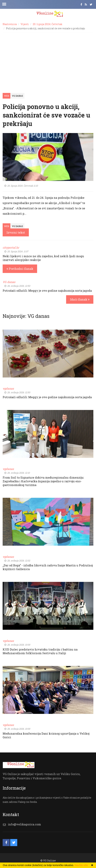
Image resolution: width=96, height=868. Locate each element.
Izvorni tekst (16, 232)
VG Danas (17, 96)
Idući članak (80, 299)
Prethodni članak (20, 269)
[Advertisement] (48, 59)
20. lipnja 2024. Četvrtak (48, 24)
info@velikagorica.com (24, 824)
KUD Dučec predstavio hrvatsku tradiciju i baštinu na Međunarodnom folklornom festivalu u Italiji (40, 651)
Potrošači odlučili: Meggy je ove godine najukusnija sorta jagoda (47, 291)
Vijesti (25, 24)
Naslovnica (10, 24)
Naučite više (81, 865)
